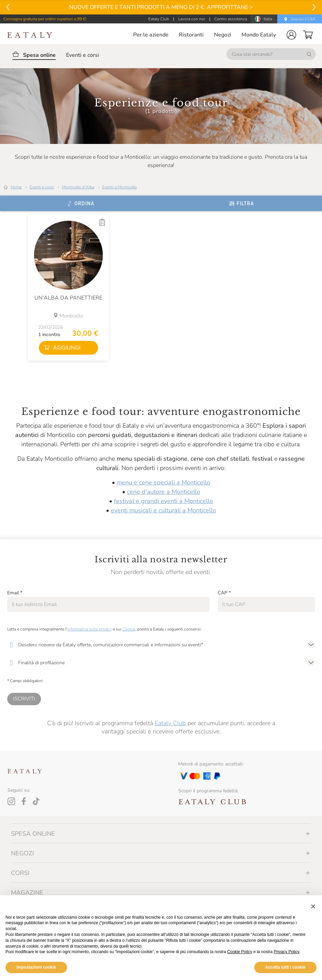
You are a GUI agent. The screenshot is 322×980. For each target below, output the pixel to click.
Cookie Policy (240, 952)
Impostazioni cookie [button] (36, 967)
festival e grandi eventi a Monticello (163, 501)
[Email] (108, 604)
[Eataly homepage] (30, 35)
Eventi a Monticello (120, 187)
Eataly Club (170, 723)
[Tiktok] (36, 801)
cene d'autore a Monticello (164, 492)
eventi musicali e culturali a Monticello (163, 510)
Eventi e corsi (42, 187)
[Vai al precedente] (8, 7)
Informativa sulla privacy (90, 629)
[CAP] (266, 604)
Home (16, 187)
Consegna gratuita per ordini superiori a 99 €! (45, 19)
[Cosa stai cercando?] (271, 54)
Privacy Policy (287, 952)
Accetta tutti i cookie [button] (285, 967)
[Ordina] (81, 204)
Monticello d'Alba (78, 187)
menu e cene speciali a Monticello (163, 482)
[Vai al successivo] (314, 7)
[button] (291, 35)
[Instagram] (11, 801)
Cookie (129, 629)
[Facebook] (24, 801)
